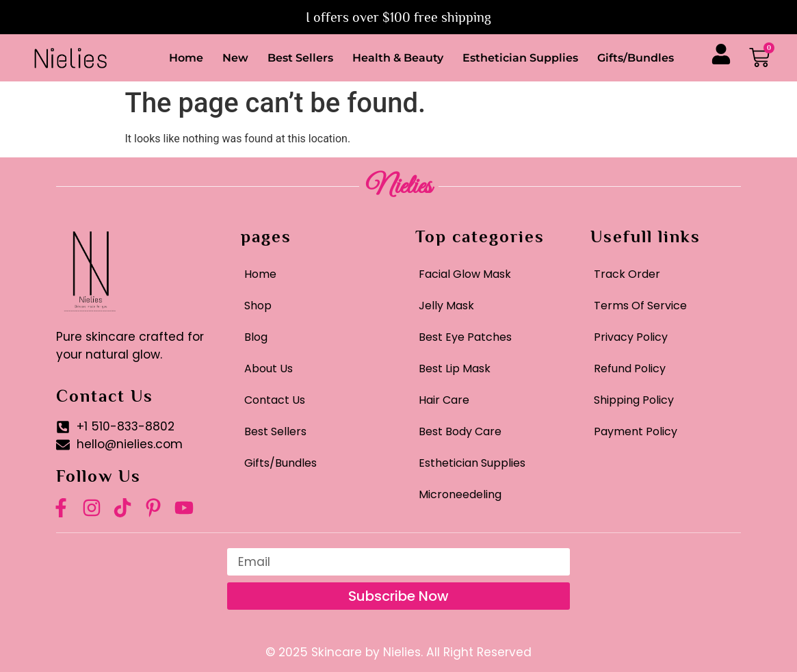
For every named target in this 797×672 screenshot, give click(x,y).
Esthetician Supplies (520, 58)
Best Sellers (300, 58)
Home (186, 58)
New (235, 58)
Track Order (627, 274)
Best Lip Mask (455, 369)
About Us (269, 369)
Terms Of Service (640, 306)
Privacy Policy (631, 337)
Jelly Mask (446, 306)
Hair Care (444, 400)
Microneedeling (460, 494)
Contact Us (275, 400)
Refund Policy (630, 369)
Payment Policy (636, 431)
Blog (256, 337)
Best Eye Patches (465, 337)
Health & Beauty (398, 58)
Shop (258, 306)
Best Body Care (460, 431)
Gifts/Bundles (636, 58)
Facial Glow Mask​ (465, 274)
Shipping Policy (634, 400)
